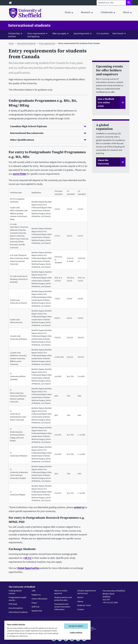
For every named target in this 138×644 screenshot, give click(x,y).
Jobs (33, 591)
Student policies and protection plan (63, 599)
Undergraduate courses (15, 592)
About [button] (126, 12)
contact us (79, 507)
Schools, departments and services (87, 592)
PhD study (13, 604)
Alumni (80, 598)
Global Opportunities (28, 568)
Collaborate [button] (107, 12)
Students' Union (84, 605)
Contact (81, 610)
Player (34, 603)
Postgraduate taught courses (17, 599)
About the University (103, 162)
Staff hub (35, 607)
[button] (16, 35)
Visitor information (39, 599)
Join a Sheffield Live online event (106, 102)
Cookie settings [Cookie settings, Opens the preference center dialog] (76, 633)
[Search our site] (111, 3)
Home (11, 43)
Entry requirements (47, 43)
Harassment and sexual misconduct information (62, 607)
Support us (36, 595)
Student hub (37, 611)
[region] (47, 630)
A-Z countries (103, 33)
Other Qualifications (48, 140)
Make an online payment (61, 592)
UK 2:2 (28, 558)
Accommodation (16, 608)
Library (80, 602)
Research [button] (86, 12)
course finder (20, 174)
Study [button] (68, 12)
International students (29, 25)
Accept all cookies (76, 626)
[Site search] (129, 3)
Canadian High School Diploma (48, 126)
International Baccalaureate (48, 133)
